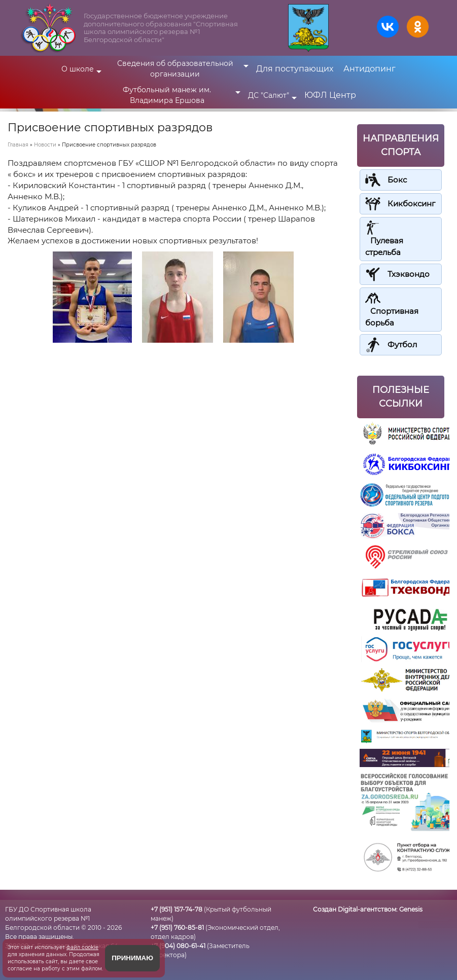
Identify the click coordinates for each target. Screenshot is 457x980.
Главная (18, 145)
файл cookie (82, 947)
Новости (45, 145)
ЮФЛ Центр (330, 95)
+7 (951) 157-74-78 (177, 909)
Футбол (402, 344)
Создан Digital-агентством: (368, 909)
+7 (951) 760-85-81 (177, 928)
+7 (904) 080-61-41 (178, 946)
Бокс (397, 180)
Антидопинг (370, 69)
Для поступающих (295, 69)
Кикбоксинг (411, 204)
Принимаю (132, 958)
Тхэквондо (409, 274)
